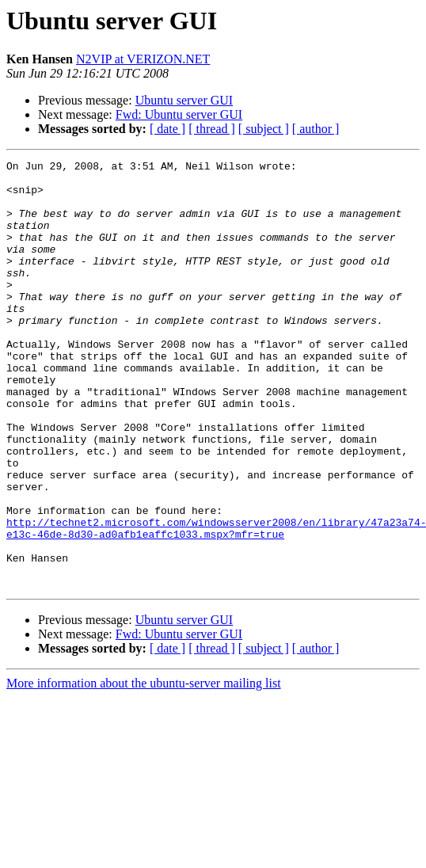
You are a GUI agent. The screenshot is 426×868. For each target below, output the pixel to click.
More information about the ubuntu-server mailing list (144, 769)
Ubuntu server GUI (184, 100)
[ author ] (316, 129)
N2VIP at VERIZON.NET (143, 59)
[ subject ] (264, 129)
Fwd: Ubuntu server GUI (179, 114)
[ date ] (167, 129)
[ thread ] (212, 129)
